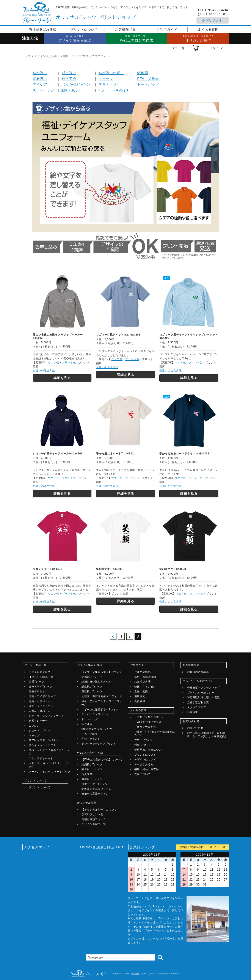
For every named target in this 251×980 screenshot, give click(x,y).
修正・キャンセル (145, 687)
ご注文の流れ (143, 672)
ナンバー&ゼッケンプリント (99, 744)
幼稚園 (143, 73)
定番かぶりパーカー (41, 711)
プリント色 (69, 363)
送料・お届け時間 (145, 677)
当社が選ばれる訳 (43, 30)
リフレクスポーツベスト (44, 740)
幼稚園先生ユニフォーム (96, 789)
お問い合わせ (213, 20)
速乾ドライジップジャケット (46, 716)
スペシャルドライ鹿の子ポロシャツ (49, 752)
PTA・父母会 (148, 79)
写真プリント (90, 774)
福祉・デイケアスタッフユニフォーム (102, 703)
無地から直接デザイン (95, 794)
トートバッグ (148, 84)
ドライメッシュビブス (42, 745)
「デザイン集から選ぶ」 (149, 717)
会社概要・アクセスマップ (203, 688)
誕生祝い (69, 73)
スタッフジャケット (41, 758)
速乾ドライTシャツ (40, 687)
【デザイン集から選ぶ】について (102, 672)
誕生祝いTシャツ (92, 687)
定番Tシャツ (36, 682)
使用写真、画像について (149, 750)
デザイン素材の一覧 (94, 824)
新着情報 (193, 712)
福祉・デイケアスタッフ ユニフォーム (87, 56)
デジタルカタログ (40, 672)
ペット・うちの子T (113, 90)
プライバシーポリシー (201, 693)
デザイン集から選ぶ (47, 56)
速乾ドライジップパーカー (45, 706)
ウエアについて (144, 740)
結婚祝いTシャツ (92, 677)
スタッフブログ (197, 707)
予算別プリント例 (92, 814)
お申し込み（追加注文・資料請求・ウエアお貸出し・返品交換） (207, 735)
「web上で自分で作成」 (149, 722)
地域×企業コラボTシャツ (97, 729)
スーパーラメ (43, 90)
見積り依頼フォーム (94, 819)
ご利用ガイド (167, 30)
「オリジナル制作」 (147, 727)
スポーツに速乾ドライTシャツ (100, 710)
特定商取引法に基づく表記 (203, 697)
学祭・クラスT (91, 739)
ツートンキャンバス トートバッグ (49, 772)
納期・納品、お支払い (148, 769)
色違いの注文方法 (44, 371)
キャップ (34, 735)
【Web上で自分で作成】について (102, 759)
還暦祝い (40, 79)
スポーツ (106, 79)
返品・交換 (141, 691)
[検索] (120, 958)
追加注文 (140, 696)
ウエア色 (54, 363)
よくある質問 (208, 30)
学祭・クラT (109, 84)
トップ (26, 56)
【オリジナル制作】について (99, 810)
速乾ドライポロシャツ (42, 696)
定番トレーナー (38, 721)
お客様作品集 (125, 30)
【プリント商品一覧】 (42, 677)
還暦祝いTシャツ (92, 691)
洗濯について (143, 774)
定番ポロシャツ (38, 691)
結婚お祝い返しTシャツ (96, 682)
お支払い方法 (143, 682)
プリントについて (84, 30)
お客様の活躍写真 (198, 672)
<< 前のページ (113, 636)
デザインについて (145, 759)
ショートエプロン (40, 731)
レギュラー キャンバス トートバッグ (48, 765)
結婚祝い (40, 73)
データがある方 (144, 764)
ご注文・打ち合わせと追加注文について (155, 734)
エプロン (34, 726)
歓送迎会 (69, 79)
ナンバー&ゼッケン (75, 84)
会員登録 (140, 701)
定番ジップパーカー (41, 701)
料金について (143, 745)
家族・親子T (71, 90)
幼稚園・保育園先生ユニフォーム (102, 696)
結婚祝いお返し (111, 73)
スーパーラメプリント (95, 714)
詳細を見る (62, 378)
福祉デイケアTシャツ (95, 784)
